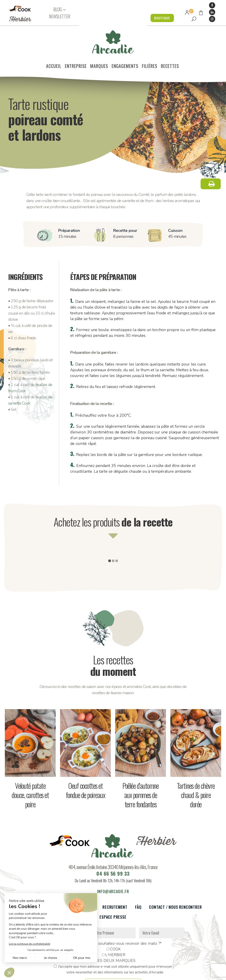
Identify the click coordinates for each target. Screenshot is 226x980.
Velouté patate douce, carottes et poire (30, 771)
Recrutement (115, 883)
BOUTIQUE (161, 18)
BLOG (58, 9)
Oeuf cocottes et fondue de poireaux (85, 766)
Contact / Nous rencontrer (175, 883)
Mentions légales (95, 974)
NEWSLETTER (60, 16)
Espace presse (113, 893)
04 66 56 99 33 (113, 850)
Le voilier (33, 883)
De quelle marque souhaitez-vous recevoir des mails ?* (113, 920)
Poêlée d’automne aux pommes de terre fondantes (140, 771)
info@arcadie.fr (113, 868)
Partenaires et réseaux (73, 883)
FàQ (138, 883)
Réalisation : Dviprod (127, 974)
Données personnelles (61, 974)
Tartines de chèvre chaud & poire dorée (196, 771)
